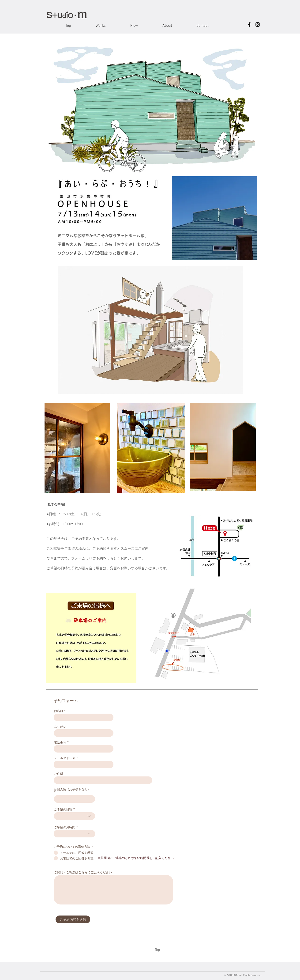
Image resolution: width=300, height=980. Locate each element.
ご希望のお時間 (65, 827)
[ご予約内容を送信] (73, 919)
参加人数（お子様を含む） (72, 790)
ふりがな (60, 727)
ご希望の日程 (63, 809)
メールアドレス (65, 758)
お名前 (58, 711)
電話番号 (60, 742)
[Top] (157, 950)
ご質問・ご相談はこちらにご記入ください (83, 872)
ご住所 (58, 774)
